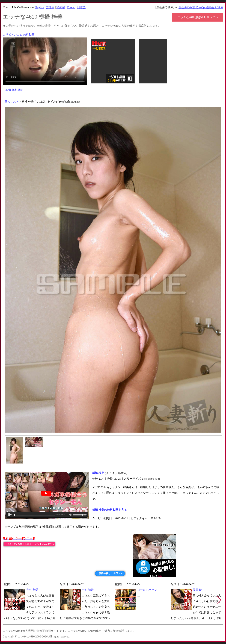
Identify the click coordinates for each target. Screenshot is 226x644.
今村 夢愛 (32, 590)
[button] (219, 600)
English (40, 7)
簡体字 (61, 7)
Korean (71, 7)
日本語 (81, 7)
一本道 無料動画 (13, 90)
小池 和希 (88, 590)
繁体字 (50, 7)
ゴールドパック (147, 590)
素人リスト (12, 102)
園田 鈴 (197, 590)
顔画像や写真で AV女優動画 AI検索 (201, 7)
